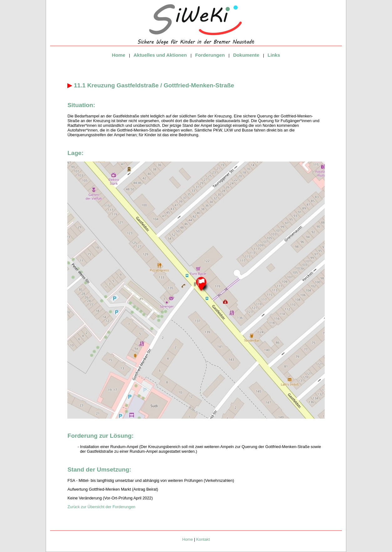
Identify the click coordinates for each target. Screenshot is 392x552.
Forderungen (210, 55)
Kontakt (203, 539)
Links (274, 55)
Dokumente (246, 55)
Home (119, 55)
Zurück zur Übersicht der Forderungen (101, 507)
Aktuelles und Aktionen (160, 55)
